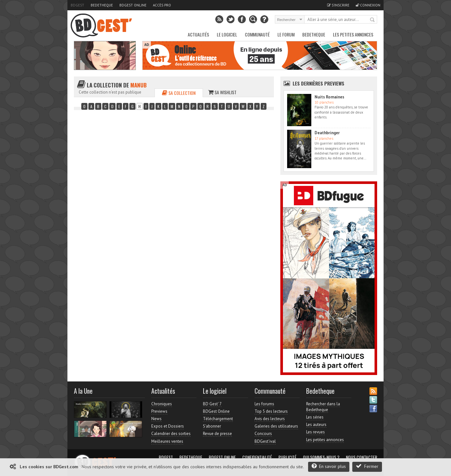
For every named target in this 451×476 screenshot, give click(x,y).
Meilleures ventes (167, 441)
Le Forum (286, 34)
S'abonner (212, 426)
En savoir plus (329, 466)
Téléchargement (218, 419)
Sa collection (179, 93)
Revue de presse (217, 434)
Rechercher (373, 20)
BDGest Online (133, 5)
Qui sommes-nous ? (321, 457)
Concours (263, 434)
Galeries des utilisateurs (276, 426)
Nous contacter (361, 457)
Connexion (368, 5)
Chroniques (162, 404)
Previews (159, 411)
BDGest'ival (265, 441)
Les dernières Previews (318, 83)
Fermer (367, 466)
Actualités (198, 34)
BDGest (77, 5)
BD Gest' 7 (212, 404)
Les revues (316, 432)
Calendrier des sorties (171, 434)
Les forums (264, 404)
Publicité (287, 457)
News (156, 419)
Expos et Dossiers (168, 426)
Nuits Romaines (329, 97)
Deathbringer (327, 133)
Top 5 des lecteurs (271, 411)
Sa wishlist (222, 92)
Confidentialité (257, 457)
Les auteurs (316, 425)
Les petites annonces (353, 34)
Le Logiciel (227, 34)
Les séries (315, 417)
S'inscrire (338, 5)
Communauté (257, 34)
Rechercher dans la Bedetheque (323, 407)
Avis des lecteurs (270, 419)
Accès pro (162, 5)
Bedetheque (102, 5)
